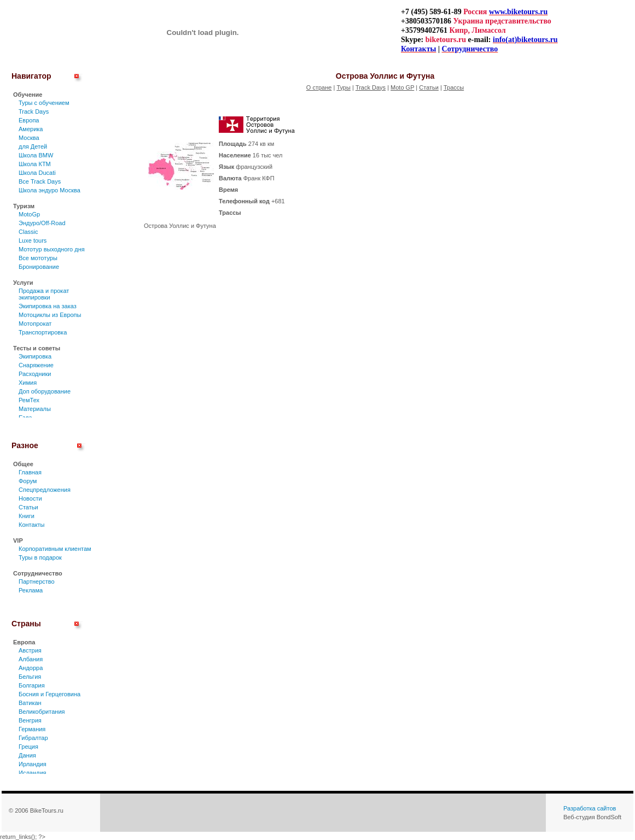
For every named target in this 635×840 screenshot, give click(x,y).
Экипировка (35, 356)
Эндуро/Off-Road (42, 223)
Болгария (32, 685)
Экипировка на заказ (48, 306)
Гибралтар (33, 738)
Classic (28, 232)
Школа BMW (36, 155)
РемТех (29, 400)
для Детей (33, 146)
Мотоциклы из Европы (50, 315)
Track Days (34, 111)
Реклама (31, 590)
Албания (31, 659)
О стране (319, 87)
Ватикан (30, 703)
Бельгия (30, 677)
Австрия (30, 650)
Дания (27, 755)
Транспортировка (43, 332)
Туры (343, 87)
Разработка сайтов (590, 808)
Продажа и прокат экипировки (44, 294)
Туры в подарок (40, 557)
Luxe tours (33, 240)
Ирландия (33, 764)
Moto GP (402, 87)
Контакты (32, 525)
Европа (29, 120)
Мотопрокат (35, 324)
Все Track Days (40, 181)
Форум (28, 481)
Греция (28, 747)
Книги (27, 516)
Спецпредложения (45, 490)
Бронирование (39, 267)
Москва (29, 138)
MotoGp (29, 214)
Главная (30, 472)
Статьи (28, 507)
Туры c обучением (44, 103)
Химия (28, 383)
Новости (30, 498)
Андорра (31, 668)
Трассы (454, 87)
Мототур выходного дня (52, 249)
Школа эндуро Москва (49, 190)
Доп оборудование (45, 391)
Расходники (35, 374)
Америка (31, 129)
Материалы (35, 409)
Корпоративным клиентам (55, 549)
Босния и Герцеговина (49, 694)
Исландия (33, 773)
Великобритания (42, 712)
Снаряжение (36, 365)
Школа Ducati (37, 173)
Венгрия (30, 720)
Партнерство (37, 581)
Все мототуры (38, 258)
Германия (32, 729)
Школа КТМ (35, 164)
